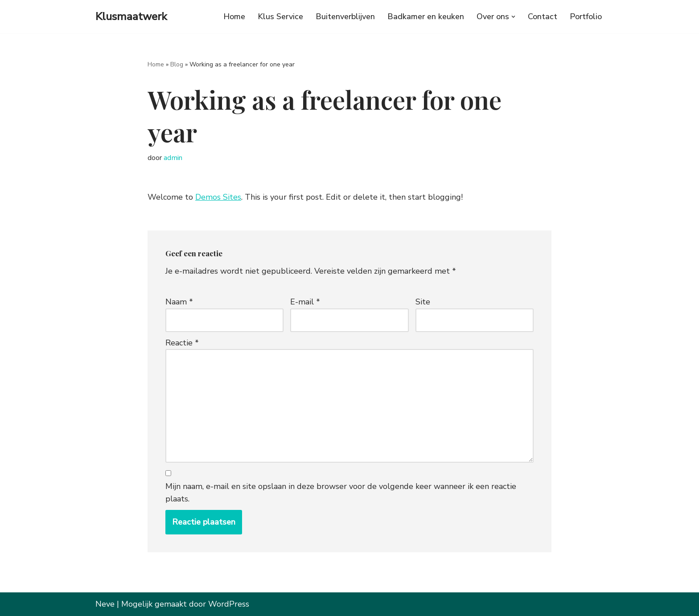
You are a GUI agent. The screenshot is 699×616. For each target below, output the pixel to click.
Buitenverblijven (345, 16)
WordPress (229, 604)
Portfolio (586, 16)
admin (173, 158)
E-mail (305, 302)
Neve (105, 604)
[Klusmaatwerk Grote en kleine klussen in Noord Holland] (131, 16)
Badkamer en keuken (426, 16)
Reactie (182, 343)
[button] (513, 17)
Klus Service (280, 16)
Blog (177, 64)
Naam (179, 302)
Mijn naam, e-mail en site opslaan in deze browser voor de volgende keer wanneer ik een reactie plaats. (341, 493)
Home (234, 16)
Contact (543, 16)
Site (423, 302)
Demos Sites (218, 197)
